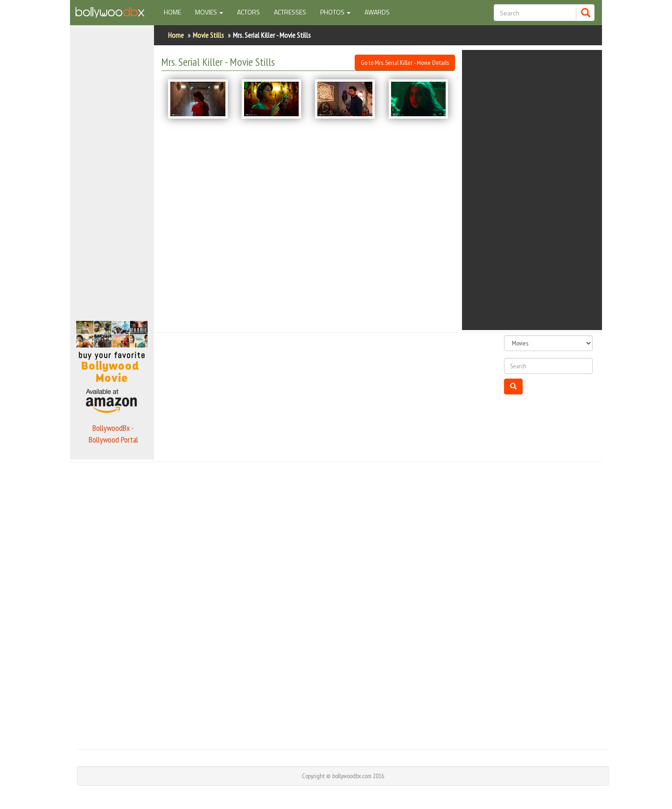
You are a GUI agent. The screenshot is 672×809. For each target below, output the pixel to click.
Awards (377, 12)
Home (176, 12)
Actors (248, 12)
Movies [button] (209, 12)
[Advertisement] (112, 170)
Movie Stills (208, 35)
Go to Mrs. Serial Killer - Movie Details (405, 63)
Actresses (290, 12)
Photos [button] (335, 12)
